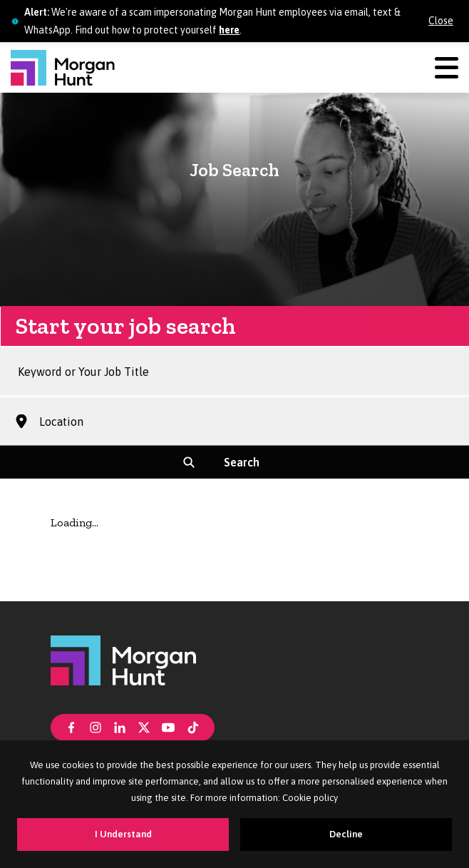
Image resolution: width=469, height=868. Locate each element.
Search (242, 469)
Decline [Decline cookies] (346, 834)
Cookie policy (310, 798)
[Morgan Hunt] (63, 68)
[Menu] (447, 67)
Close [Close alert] (441, 21)
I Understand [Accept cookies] (123, 834)
